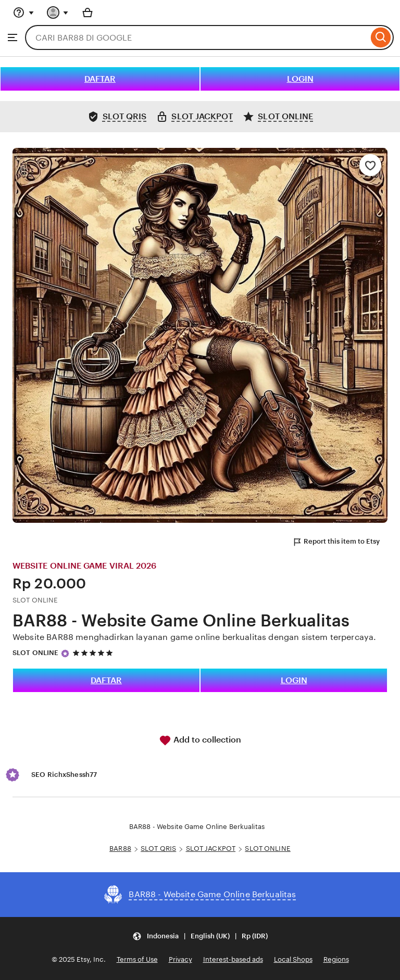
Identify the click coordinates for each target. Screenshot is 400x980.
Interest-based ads (233, 959)
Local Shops (293, 959)
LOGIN (300, 79)
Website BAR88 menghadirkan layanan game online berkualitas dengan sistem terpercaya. (194, 637)
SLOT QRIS (158, 849)
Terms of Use (137, 959)
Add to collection (200, 740)
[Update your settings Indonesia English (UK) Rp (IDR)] (200, 936)
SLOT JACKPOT (211, 849)
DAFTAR (100, 79)
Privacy (180, 959)
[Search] (381, 37)
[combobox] (197, 37)
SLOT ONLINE (35, 653)
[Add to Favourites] (370, 165)
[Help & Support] (23, 12)
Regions (336, 959)
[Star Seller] (65, 654)
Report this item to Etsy (336, 542)
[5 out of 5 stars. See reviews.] (94, 653)
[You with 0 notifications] (58, 12)
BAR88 (120, 849)
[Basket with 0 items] (87, 12)
